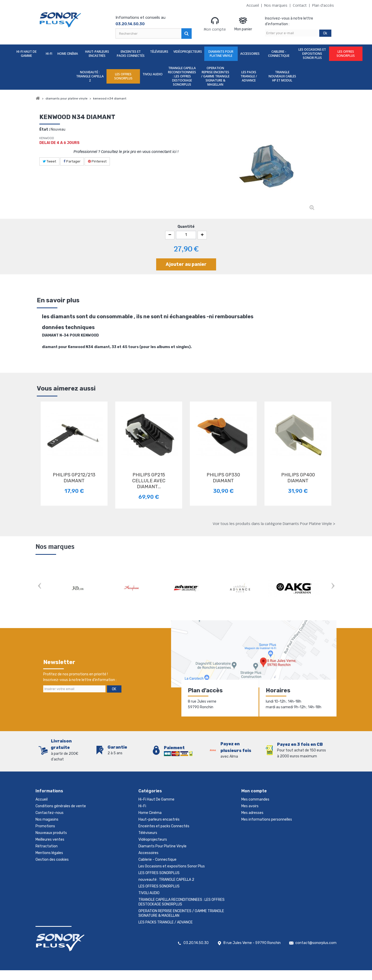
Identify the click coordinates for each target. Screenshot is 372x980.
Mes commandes (255, 799)
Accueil (253, 6)
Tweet (49, 161)
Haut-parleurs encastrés (97, 54)
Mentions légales (49, 853)
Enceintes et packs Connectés (131, 54)
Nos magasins (47, 819)
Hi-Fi (49, 54)
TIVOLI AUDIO (153, 74)
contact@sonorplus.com (316, 953)
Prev (39, 586)
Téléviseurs (159, 52)
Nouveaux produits (51, 833)
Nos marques (276, 6)
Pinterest (97, 161)
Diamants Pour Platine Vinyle (221, 54)
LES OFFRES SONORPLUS (346, 54)
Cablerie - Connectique (279, 54)
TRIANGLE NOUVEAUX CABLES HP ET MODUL (282, 76)
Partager (72, 161)
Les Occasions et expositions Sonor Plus (312, 54)
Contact (300, 6)
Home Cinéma (68, 54)
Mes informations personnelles (267, 819)
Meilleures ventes (50, 840)
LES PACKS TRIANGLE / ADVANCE (249, 76)
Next (333, 586)
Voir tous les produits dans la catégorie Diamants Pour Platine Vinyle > (274, 524)
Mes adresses (252, 813)
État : (45, 129)
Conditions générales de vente (61, 806)
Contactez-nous (50, 813)
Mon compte (215, 24)
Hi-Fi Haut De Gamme (26, 54)
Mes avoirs (250, 806)
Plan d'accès (323, 6)
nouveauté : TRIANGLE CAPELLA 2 (90, 76)
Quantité (186, 227)
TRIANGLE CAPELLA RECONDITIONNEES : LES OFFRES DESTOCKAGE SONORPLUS (182, 76)
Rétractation (47, 846)
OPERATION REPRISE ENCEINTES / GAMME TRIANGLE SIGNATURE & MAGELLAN (215, 76)
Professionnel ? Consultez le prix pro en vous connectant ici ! (126, 152)
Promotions (45, 826)
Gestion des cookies (52, 860)
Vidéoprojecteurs (188, 52)
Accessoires (250, 54)
